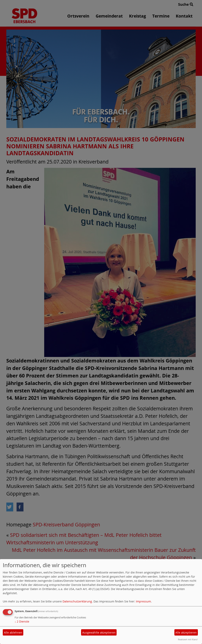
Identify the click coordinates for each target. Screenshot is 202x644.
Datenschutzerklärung (77, 601)
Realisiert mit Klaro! (188, 639)
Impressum (143, 601)
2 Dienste (22, 621)
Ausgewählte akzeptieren (99, 632)
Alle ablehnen (13, 632)
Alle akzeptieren (186, 632)
